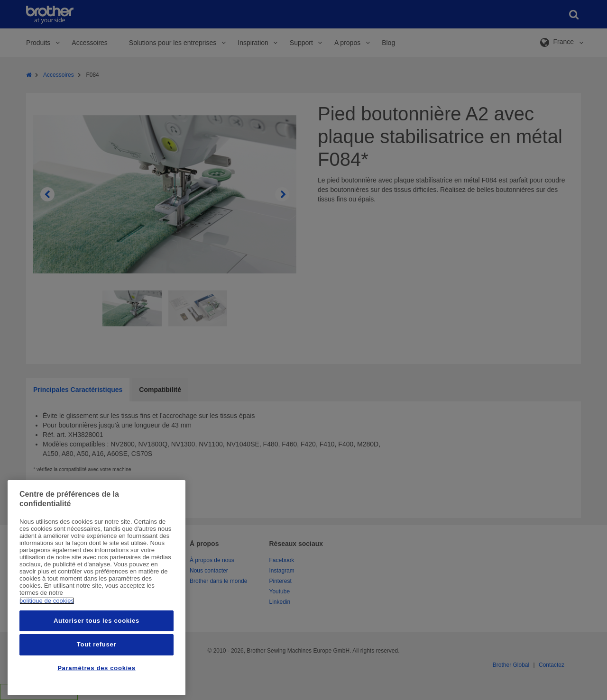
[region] (97, 588)
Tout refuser (97, 644)
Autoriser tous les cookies (97, 621)
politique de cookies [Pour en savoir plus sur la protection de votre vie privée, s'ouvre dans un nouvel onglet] (47, 601)
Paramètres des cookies (97, 668)
